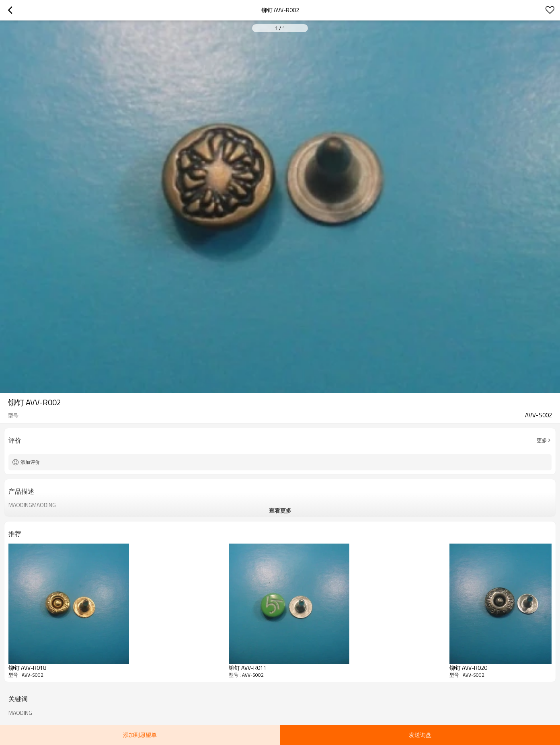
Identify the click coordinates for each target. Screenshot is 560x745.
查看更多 (280, 510)
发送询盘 (420, 735)
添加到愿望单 (140, 735)
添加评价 (30, 462)
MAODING (20, 713)
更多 (542, 440)
